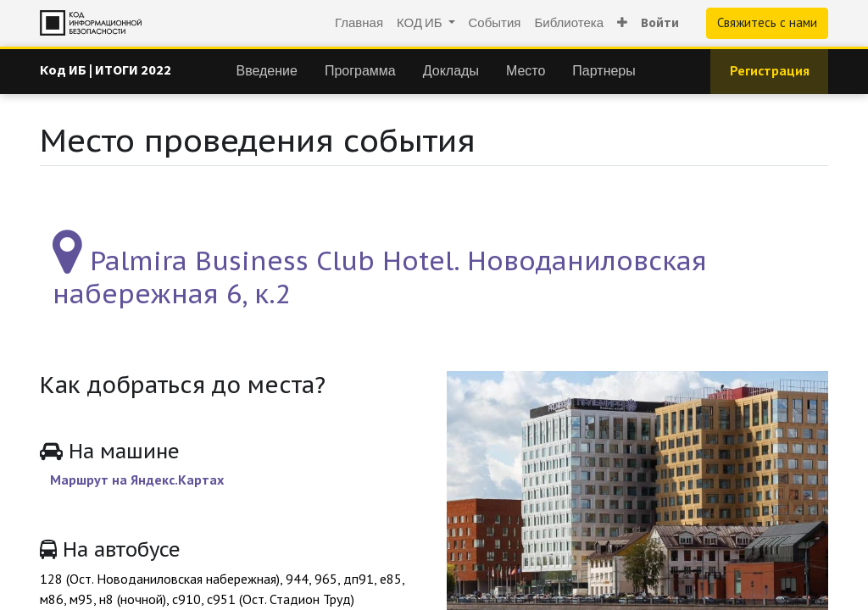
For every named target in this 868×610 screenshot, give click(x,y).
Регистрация (770, 70)
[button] (622, 23)
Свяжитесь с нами (767, 22)
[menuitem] (359, 23)
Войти (660, 22)
